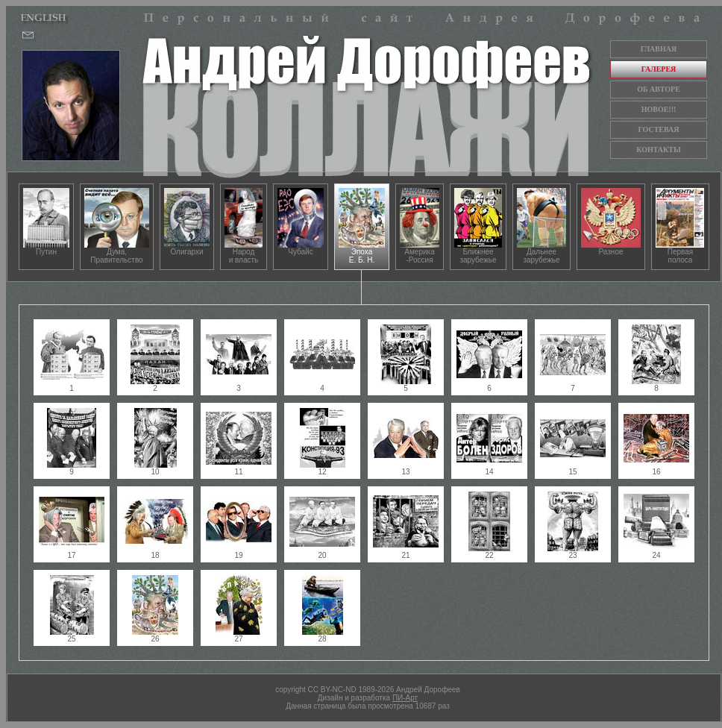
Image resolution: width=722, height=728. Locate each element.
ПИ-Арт (405, 698)
